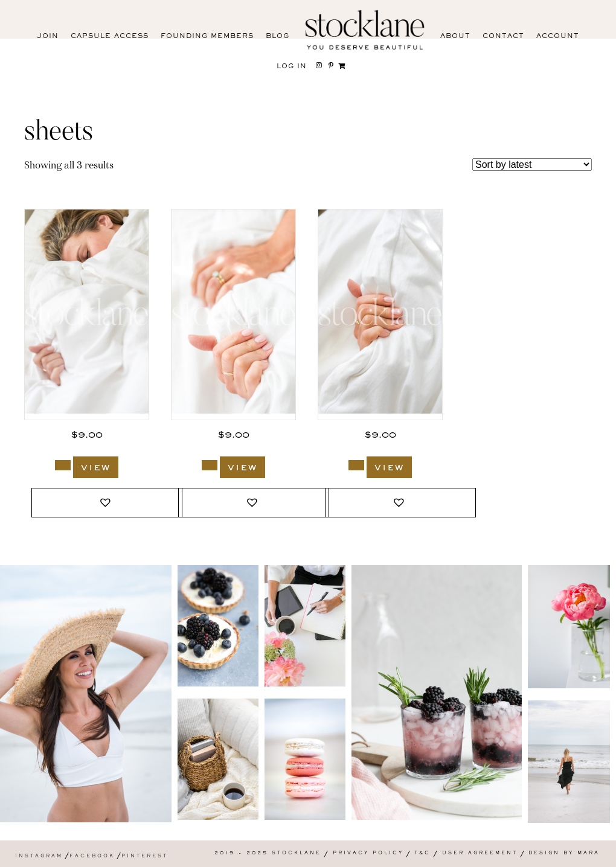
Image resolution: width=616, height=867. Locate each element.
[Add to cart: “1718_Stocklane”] (63, 465)
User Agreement (480, 853)
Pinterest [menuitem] (145, 856)
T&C (422, 853)
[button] (107, 503)
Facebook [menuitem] (92, 856)
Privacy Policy (368, 853)
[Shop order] (532, 165)
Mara (589, 853)
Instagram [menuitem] (39, 856)
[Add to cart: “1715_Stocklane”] (210, 465)
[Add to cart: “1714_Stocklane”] (356, 465)
